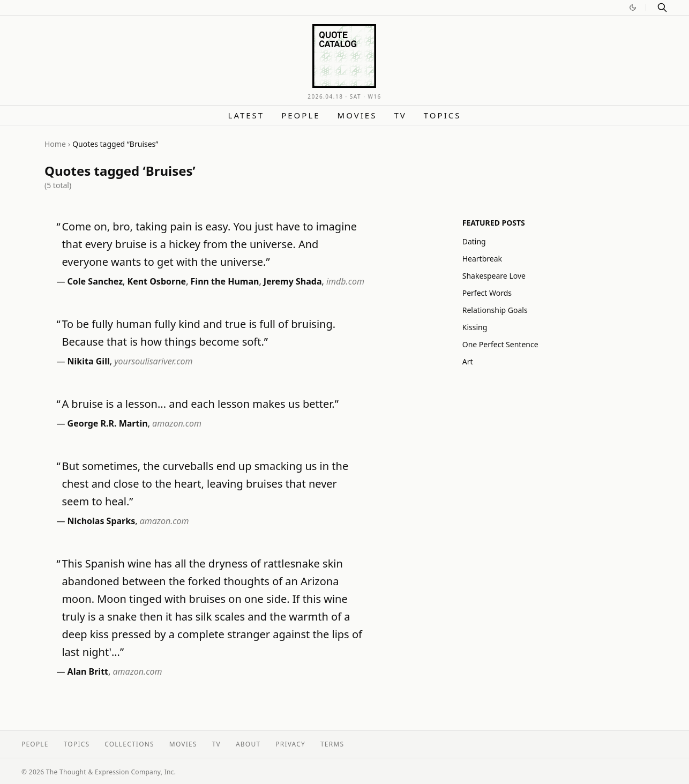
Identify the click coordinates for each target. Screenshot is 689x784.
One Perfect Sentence (500, 344)
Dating (474, 241)
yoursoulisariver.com (153, 361)
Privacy (290, 744)
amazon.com (177, 423)
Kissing (475, 327)
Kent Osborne (157, 281)
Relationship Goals (495, 310)
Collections (129, 744)
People (301, 115)
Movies (357, 115)
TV (400, 115)
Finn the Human (225, 281)
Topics (443, 115)
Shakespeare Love (494, 276)
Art (468, 361)
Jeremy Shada (293, 281)
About (248, 744)
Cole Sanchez (95, 281)
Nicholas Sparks (102, 521)
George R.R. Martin (108, 423)
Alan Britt (88, 671)
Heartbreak (482, 259)
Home (55, 144)
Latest (246, 115)
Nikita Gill (89, 361)
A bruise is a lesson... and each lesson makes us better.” (200, 404)
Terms (332, 744)
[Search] (662, 8)
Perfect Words (487, 293)
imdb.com (345, 281)
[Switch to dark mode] (633, 8)
